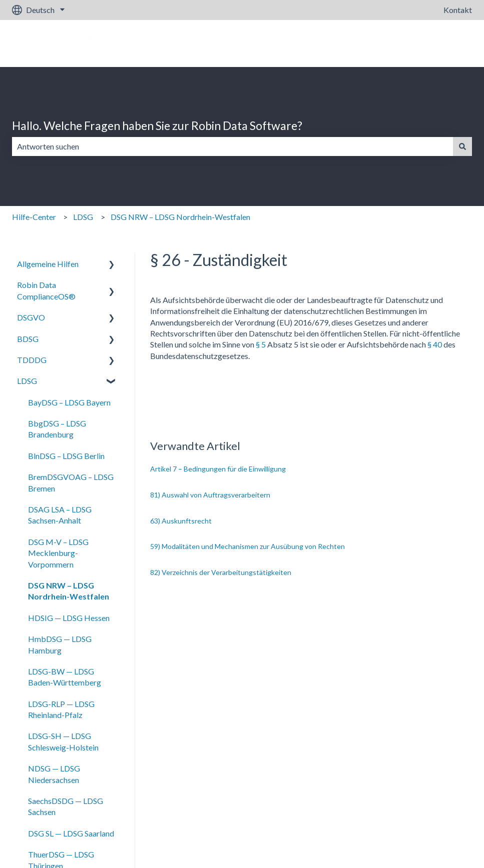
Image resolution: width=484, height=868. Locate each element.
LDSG (83, 217)
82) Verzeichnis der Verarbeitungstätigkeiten (221, 572)
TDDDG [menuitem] (32, 360)
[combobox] (232, 146)
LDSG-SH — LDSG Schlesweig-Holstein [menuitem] (63, 741)
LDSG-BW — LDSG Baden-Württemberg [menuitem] (65, 677)
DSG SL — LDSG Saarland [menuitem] (71, 833)
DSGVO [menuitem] (31, 317)
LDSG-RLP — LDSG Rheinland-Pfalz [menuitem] (61, 709)
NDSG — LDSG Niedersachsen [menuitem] (54, 774)
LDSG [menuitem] (27, 381)
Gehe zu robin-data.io (425, 43)
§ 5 (261, 344)
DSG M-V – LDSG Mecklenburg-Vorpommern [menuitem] (58, 553)
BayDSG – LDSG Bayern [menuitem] (69, 402)
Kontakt (458, 10)
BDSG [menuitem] (28, 339)
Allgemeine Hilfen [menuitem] (48, 264)
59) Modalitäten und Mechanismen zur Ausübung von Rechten (248, 546)
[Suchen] (462, 146)
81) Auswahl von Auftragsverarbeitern (210, 495)
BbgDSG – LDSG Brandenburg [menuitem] (57, 429)
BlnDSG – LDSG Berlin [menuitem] (66, 456)
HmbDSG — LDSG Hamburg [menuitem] (60, 644)
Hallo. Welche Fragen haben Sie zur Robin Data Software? (157, 125)
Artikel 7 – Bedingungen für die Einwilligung (218, 469)
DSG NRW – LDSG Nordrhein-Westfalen (180, 217)
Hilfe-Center (34, 217)
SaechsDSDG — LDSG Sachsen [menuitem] (66, 806)
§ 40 (435, 344)
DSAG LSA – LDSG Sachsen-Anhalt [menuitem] (60, 515)
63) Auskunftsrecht (181, 521)
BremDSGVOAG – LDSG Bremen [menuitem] (71, 482)
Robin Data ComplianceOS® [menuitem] (46, 290)
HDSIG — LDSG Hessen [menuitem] (69, 618)
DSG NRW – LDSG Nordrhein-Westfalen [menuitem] (69, 591)
